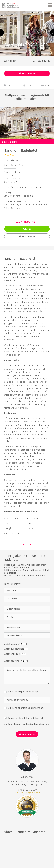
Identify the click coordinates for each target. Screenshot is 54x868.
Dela (27, 85)
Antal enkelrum (13, 654)
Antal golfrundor (13, 661)
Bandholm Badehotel (21, 151)
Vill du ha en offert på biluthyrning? (26, 708)
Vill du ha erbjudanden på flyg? (23, 692)
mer (45, 85)
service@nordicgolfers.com (27, 793)
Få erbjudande (27, 74)
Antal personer (12, 644)
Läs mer (27, 545)
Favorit (9, 85)
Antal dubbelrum (13, 649)
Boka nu (27, 229)
